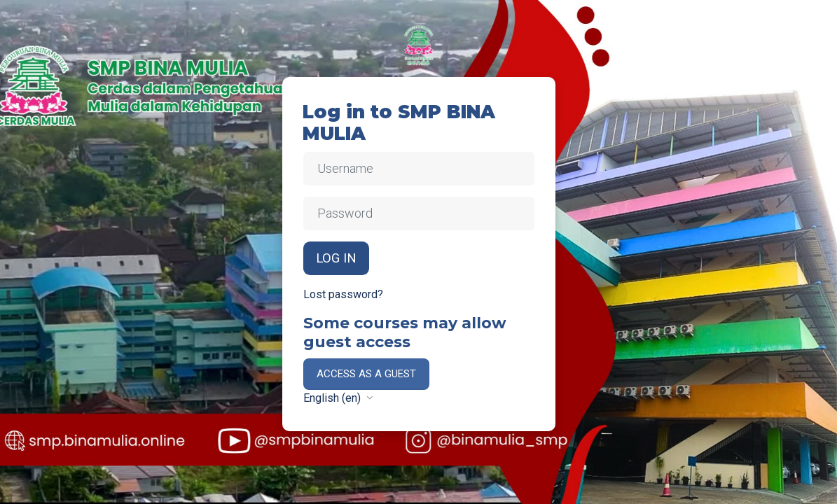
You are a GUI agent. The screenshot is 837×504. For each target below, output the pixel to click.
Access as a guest (366, 374)
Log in (336, 258)
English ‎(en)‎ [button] (333, 398)
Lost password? (343, 294)
